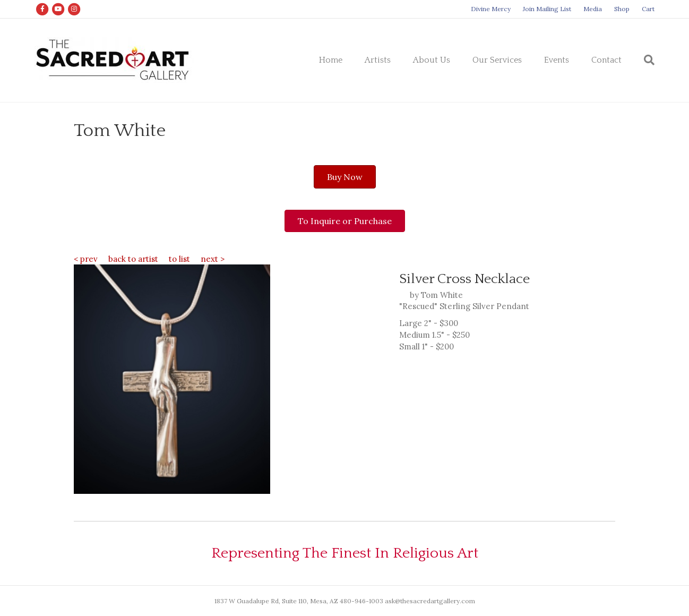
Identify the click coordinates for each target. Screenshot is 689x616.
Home (331, 60)
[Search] (644, 60)
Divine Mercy (491, 9)
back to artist (133, 259)
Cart (648, 9)
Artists (378, 60)
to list (179, 259)
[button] (345, 177)
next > (213, 259)
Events (557, 60)
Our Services (497, 60)
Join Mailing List (547, 9)
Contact (606, 60)
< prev (86, 259)
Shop (622, 9)
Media (593, 9)
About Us (432, 60)
